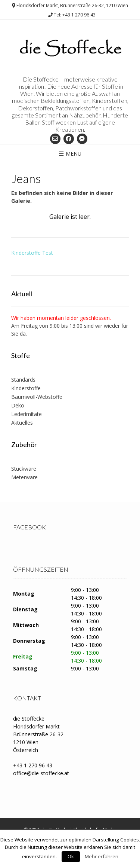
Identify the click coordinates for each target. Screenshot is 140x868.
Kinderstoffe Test (32, 253)
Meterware (24, 477)
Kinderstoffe (26, 388)
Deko (18, 405)
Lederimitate (27, 414)
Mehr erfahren (102, 856)
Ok (71, 856)
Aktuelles (22, 423)
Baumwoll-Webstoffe (37, 397)
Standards (23, 380)
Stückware (24, 469)
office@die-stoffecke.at (41, 773)
